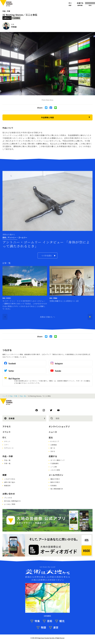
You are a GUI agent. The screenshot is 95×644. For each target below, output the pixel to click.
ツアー (6, 445)
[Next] (90, 317)
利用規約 (54, 485)
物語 (44, 627)
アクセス (7, 426)
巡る (51, 437)
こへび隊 (54, 467)
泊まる (53, 451)
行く (5, 437)
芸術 (50, 621)
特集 (37, 621)
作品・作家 (6, 11)
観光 (62, 621)
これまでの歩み (10, 479)
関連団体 (7, 485)
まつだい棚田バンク (58, 460)
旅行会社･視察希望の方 (12, 501)
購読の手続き (55, 479)
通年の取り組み (10, 482)
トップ (5, 396)
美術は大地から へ (47, 317)
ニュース (53, 432)
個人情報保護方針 (57, 489)
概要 (5, 475)
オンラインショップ (58, 426)
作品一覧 (23, 396)
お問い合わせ (9, 494)
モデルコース (9, 448)
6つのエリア (55, 441)
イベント (7, 432)
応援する (53, 456)
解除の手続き (55, 482)
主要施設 (54, 445)
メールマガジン (56, 475)
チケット (7, 441)
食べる (53, 448)
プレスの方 (8, 498)
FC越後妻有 (55, 463)
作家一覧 (7, 463)
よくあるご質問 (10, 504)
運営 (56, 627)
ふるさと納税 (55, 470)
